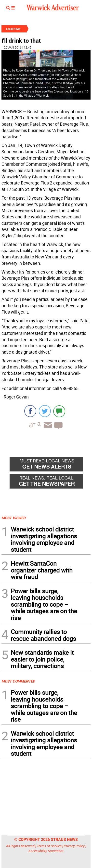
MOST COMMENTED (18, 681)
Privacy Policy (74, 846)
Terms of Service (49, 846)
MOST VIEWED (13, 518)
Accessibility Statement (46, 851)
